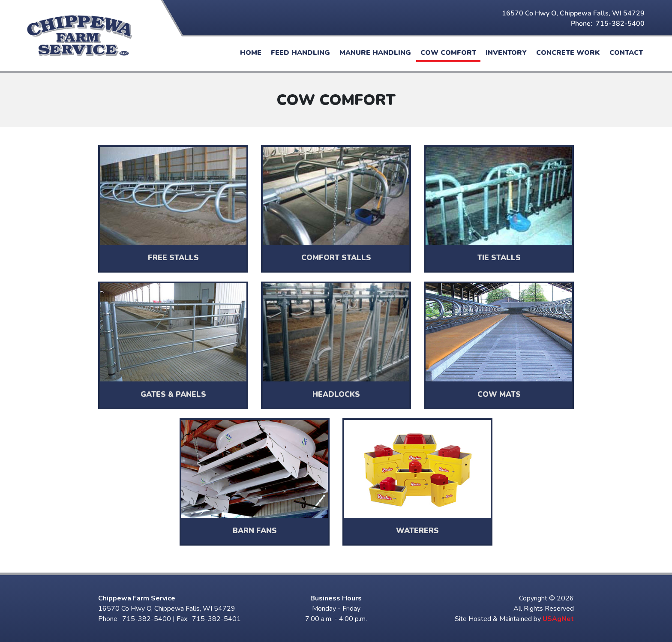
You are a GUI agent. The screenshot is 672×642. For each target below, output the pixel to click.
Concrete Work (568, 53)
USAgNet (558, 619)
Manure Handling (375, 53)
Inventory (506, 53)
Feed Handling (300, 53)
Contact (626, 53)
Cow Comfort (448, 53)
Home (251, 53)
